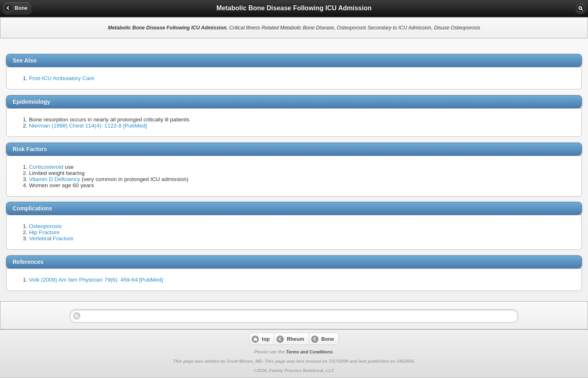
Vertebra (39, 238)
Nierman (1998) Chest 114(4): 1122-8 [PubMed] (88, 126)
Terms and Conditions (309, 352)
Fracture (63, 238)
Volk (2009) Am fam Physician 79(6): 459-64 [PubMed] (96, 280)
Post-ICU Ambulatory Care (62, 78)
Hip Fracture (44, 232)
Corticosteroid (46, 167)
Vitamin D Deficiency (55, 179)
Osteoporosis (45, 226)
